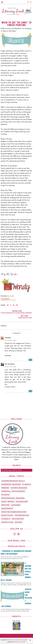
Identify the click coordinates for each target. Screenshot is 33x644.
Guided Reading (19, 488)
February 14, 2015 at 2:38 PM (10, 367)
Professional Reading (13, 498)
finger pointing (6, 300)
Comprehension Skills (13, 481)
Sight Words (8, 502)
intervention (22, 516)
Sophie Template (28, 640)
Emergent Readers (11, 485)
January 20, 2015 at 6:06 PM (10, 340)
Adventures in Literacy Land (15, 640)
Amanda (8, 338)
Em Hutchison (10, 364)
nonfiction (7, 522)
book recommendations (14, 512)
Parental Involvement (13, 491)
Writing (5, 505)
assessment (7, 509)
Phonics (6, 495)
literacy (6, 519)
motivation (18, 519)
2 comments (5, 299)
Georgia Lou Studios (20, 642)
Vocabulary (22, 502)
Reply (30, 360)
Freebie (5, 488)
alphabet (16, 505)
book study (7, 516)
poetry (19, 522)
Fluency (14, 300)
